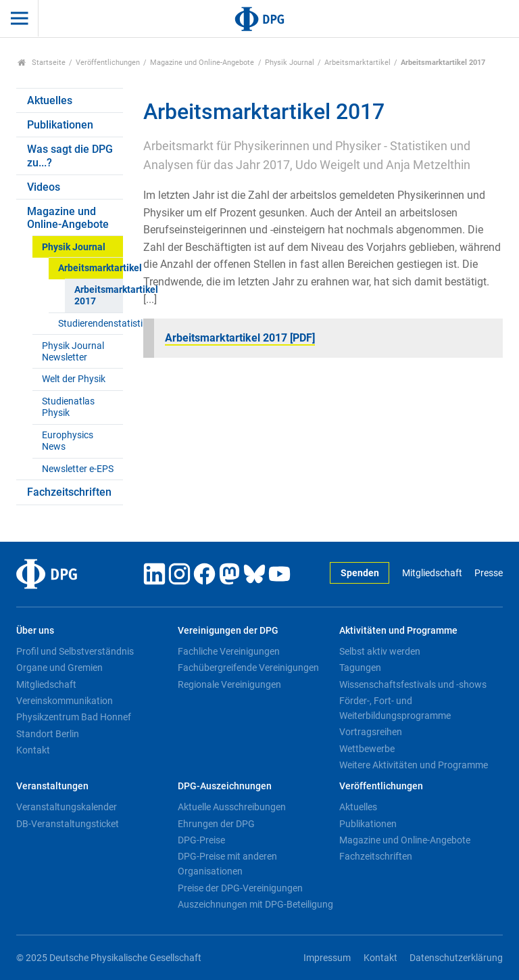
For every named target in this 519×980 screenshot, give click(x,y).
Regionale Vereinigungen (229, 684)
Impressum (327, 958)
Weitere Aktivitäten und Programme (414, 765)
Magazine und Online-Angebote (202, 63)
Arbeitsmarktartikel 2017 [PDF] (240, 338)
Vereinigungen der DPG (228, 631)
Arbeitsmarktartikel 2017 (98, 296)
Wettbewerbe (367, 749)
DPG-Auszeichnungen (225, 786)
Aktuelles (50, 100)
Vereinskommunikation (65, 701)
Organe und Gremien (59, 668)
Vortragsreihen (371, 732)
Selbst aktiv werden (380, 651)
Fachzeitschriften (69, 492)
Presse (489, 573)
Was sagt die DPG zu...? (70, 156)
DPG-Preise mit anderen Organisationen (227, 864)
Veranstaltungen (52, 786)
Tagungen (360, 668)
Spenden (360, 573)
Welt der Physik (74, 379)
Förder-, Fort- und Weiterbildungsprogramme (395, 708)
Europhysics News (68, 441)
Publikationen (60, 125)
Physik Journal (290, 63)
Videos (44, 187)
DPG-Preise (201, 840)
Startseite (42, 63)
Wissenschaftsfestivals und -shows (413, 684)
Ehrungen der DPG (216, 824)
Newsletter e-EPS (78, 469)
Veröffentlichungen (108, 63)
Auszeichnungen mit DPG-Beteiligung (255, 904)
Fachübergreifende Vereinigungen (248, 668)
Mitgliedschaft (432, 573)
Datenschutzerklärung (456, 958)
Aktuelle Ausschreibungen (232, 807)
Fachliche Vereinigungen (229, 651)
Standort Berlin (48, 734)
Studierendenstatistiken (90, 324)
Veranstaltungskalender (67, 807)
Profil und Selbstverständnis (75, 651)
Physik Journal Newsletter (73, 352)
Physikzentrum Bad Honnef (74, 717)
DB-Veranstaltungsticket (68, 824)
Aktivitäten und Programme (398, 631)
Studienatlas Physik (68, 407)
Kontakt (33, 750)
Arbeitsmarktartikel (357, 63)
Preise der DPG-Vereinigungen (240, 888)
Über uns (35, 631)
